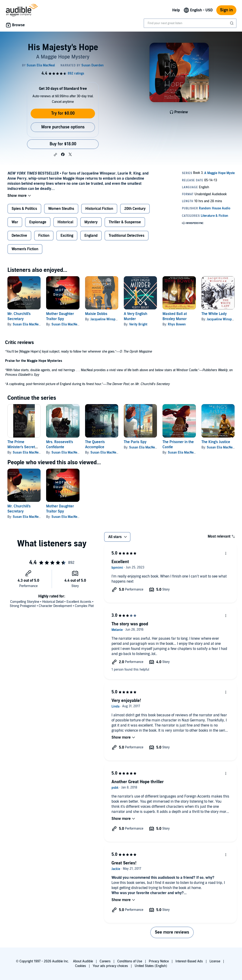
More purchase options (63, 127)
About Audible (83, 961)
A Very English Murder (135, 316)
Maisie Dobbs (96, 314)
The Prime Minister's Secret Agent (21, 447)
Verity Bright (138, 324)
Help (176, 10)
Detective (19, 236)
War (15, 222)
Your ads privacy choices (110, 966)
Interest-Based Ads (189, 961)
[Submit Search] (232, 23)
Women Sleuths (61, 209)
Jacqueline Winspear (105, 319)
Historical (65, 222)
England (91, 236)
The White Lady (214, 314)
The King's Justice (216, 442)
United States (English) (151, 966)
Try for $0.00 (63, 113)
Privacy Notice (159, 961)
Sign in (226, 10)
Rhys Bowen (177, 324)
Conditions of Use (130, 961)
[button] (55, 155)
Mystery (91, 222)
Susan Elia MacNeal (27, 324)
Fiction (44, 236)
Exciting (67, 236)
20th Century (135, 209)
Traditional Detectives (127, 236)
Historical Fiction (99, 209)
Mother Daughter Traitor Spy (60, 316)
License (215, 961)
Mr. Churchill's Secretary (19, 316)
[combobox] (190, 23)
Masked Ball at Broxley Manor (175, 316)
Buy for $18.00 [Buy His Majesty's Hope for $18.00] (63, 144)
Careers (105, 961)
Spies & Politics (24, 209)
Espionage (38, 222)
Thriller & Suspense (125, 222)
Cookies (81, 966)
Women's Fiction (25, 249)
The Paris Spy (135, 442)
